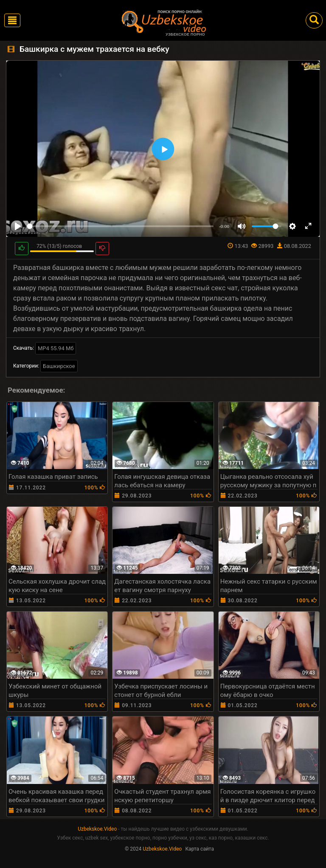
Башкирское (59, 366)
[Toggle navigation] (12, 20)
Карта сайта (200, 849)
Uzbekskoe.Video (97, 829)
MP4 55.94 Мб (56, 348)
